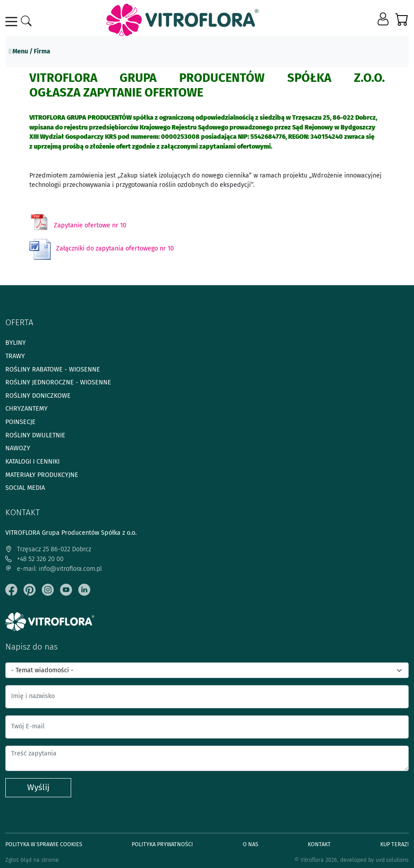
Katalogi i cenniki (32, 462)
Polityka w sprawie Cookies (44, 844)
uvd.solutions (392, 860)
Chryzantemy (26, 409)
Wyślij (38, 787)
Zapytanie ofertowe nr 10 (90, 225)
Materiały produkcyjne (42, 475)
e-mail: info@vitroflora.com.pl (54, 569)
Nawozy (18, 448)
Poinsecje (20, 422)
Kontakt (319, 844)
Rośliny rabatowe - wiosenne (53, 369)
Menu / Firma (30, 51)
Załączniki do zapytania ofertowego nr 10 (115, 248)
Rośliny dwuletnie (35, 435)
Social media (25, 488)
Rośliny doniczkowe (38, 396)
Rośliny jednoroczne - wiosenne (58, 382)
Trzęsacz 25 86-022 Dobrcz (48, 549)
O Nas (251, 844)
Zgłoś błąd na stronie (32, 860)
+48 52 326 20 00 (34, 559)
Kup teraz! (394, 844)
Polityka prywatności (162, 844)
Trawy (15, 356)
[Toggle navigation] (13, 22)
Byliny (16, 343)
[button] (384, 20)
